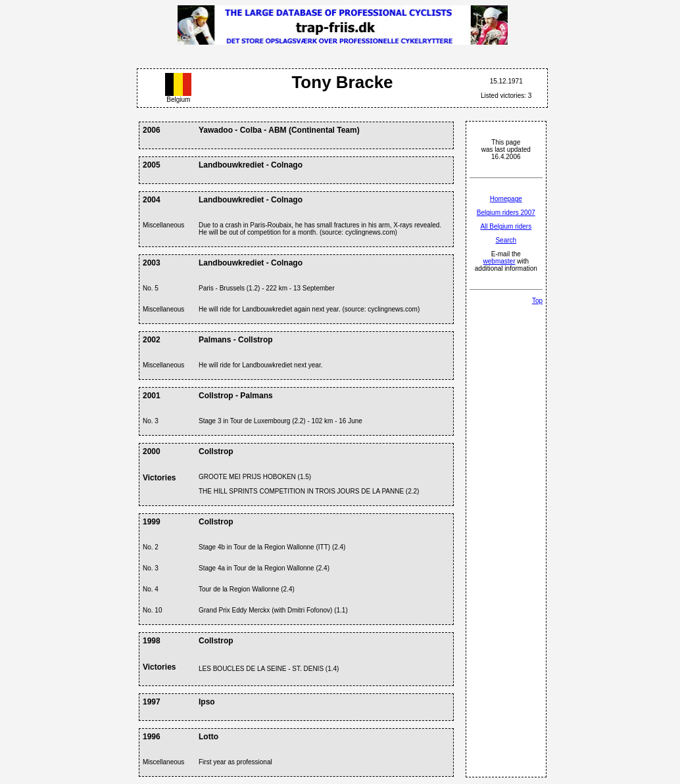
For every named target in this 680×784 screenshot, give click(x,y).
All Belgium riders (506, 226)
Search (506, 240)
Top (537, 301)
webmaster (499, 261)
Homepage (506, 199)
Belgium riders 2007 (506, 213)
